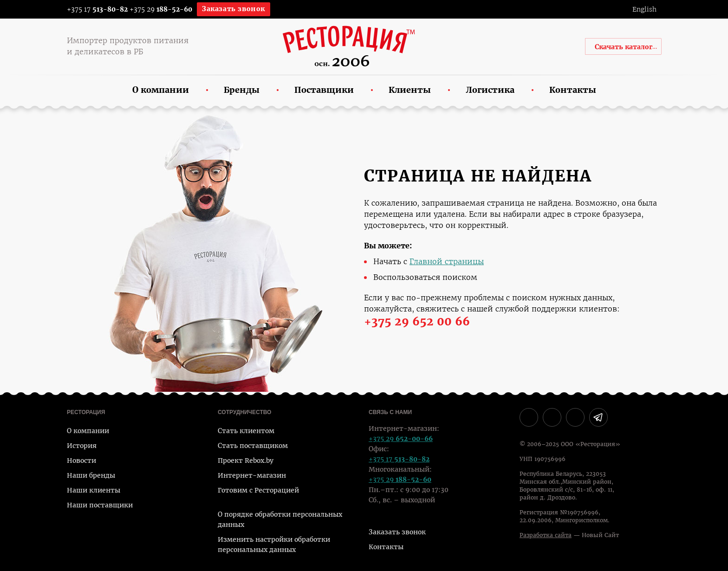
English (644, 9)
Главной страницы (447, 262)
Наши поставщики (100, 505)
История (82, 446)
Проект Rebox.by (246, 461)
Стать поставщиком (253, 446)
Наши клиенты (94, 490)
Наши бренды (91, 475)
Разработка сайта (546, 535)
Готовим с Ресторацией (258, 490)
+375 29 (161, 9)
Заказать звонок (234, 9)
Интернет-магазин (252, 475)
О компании (88, 431)
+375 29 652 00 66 (417, 322)
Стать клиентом (246, 431)
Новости (81, 461)
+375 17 (91, 9)
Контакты (386, 547)
